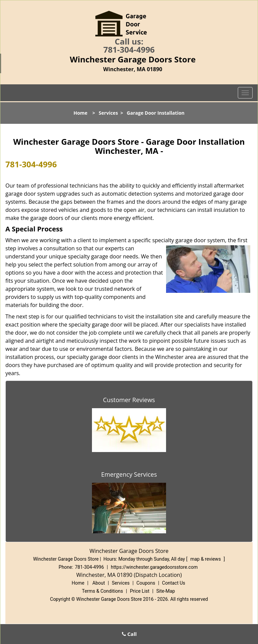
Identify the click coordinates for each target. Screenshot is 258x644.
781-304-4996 (129, 49)
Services (108, 113)
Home (80, 113)
